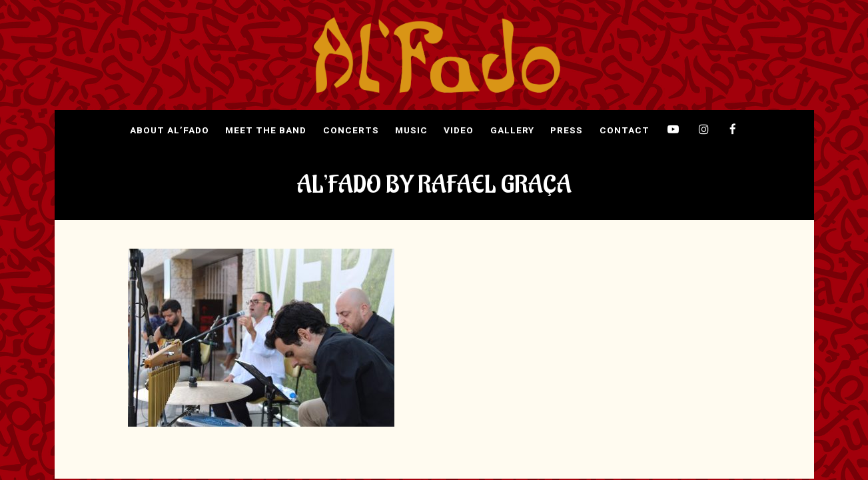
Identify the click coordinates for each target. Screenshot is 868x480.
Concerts (351, 131)
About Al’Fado (170, 131)
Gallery (512, 131)
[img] (437, 55)
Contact (625, 131)
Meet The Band (266, 131)
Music (411, 131)
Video (459, 131)
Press (567, 131)
